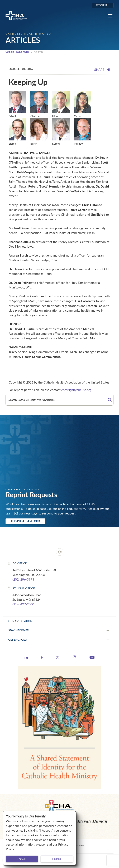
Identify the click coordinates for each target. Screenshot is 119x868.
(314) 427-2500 (23, 604)
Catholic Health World (17, 52)
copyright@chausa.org (76, 390)
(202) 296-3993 (23, 579)
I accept (22, 859)
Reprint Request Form (25, 521)
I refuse (57, 859)
